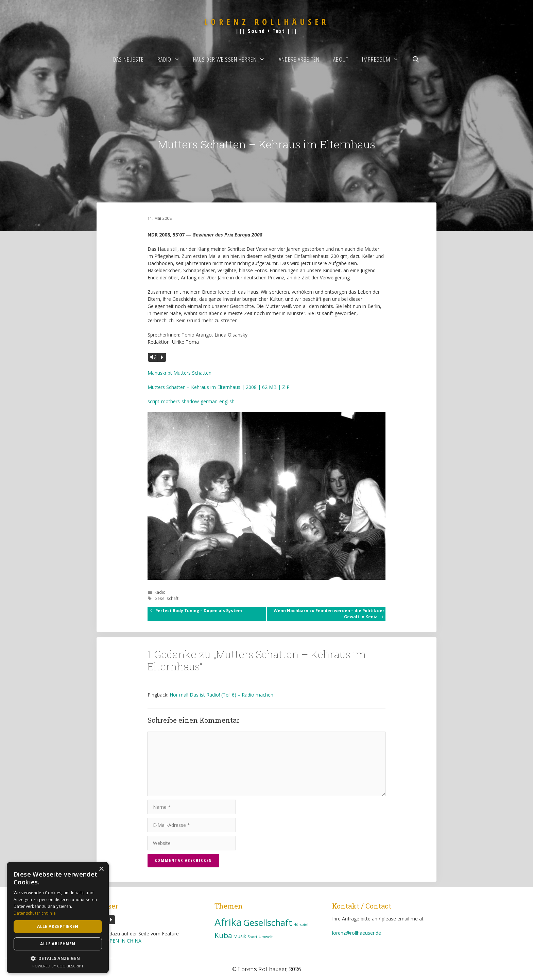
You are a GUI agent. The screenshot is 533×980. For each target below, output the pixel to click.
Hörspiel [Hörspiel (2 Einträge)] (301, 925)
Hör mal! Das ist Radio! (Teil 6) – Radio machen (221, 695)
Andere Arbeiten (299, 59)
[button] (58, 958)
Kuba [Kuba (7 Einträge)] (223, 935)
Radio (172, 59)
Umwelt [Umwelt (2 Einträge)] (266, 937)
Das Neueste (128, 59)
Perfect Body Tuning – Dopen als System (199, 610)
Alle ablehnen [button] (58, 944)
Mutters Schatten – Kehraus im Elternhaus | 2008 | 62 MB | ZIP (219, 387)
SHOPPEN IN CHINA (119, 941)
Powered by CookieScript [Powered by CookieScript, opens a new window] (58, 966)
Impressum (384, 59)
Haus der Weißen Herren (232, 59)
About (341, 59)
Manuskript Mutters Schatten (179, 373)
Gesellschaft (166, 598)
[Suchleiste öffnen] (416, 59)
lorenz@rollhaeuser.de (357, 933)
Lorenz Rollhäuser (266, 22)
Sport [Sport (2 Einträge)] (252, 937)
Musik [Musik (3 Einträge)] (240, 936)
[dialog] (58, 918)
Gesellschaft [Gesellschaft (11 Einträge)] (268, 923)
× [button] (101, 869)
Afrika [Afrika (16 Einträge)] (228, 922)
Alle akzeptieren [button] (58, 926)
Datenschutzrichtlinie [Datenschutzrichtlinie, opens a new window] (35, 913)
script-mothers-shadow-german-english (191, 401)
